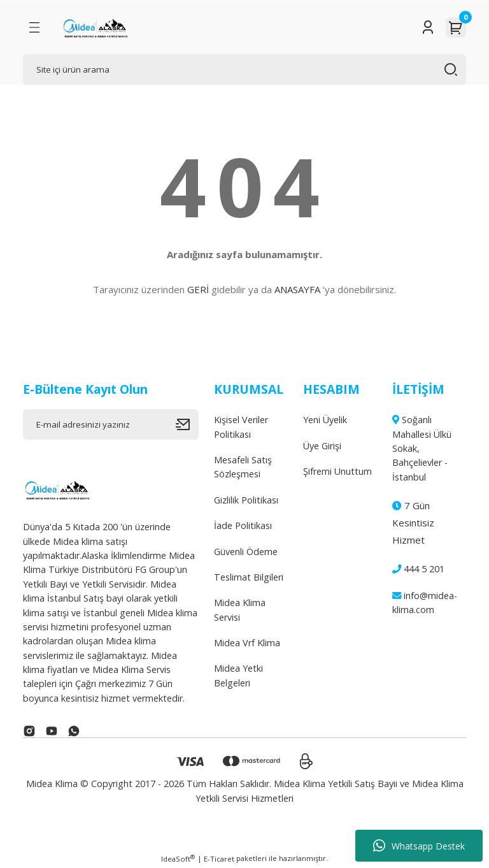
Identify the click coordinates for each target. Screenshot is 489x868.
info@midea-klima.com (425, 603)
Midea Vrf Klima (247, 643)
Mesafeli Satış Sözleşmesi (243, 467)
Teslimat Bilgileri (249, 577)
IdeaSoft (178, 858)
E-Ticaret (219, 859)
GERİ (198, 289)
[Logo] (95, 27)
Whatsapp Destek (419, 846)
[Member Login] (428, 27)
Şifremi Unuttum (337, 471)
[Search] (244, 69)
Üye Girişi (322, 446)
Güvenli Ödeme (246, 552)
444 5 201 (418, 569)
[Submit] (187, 424)
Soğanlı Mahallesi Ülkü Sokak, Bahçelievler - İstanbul (422, 448)
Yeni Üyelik (325, 420)
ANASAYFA (297, 289)
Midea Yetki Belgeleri (238, 675)
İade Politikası (243, 525)
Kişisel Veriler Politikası (241, 427)
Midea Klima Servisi (240, 610)
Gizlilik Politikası (246, 500)
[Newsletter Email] (111, 424)
